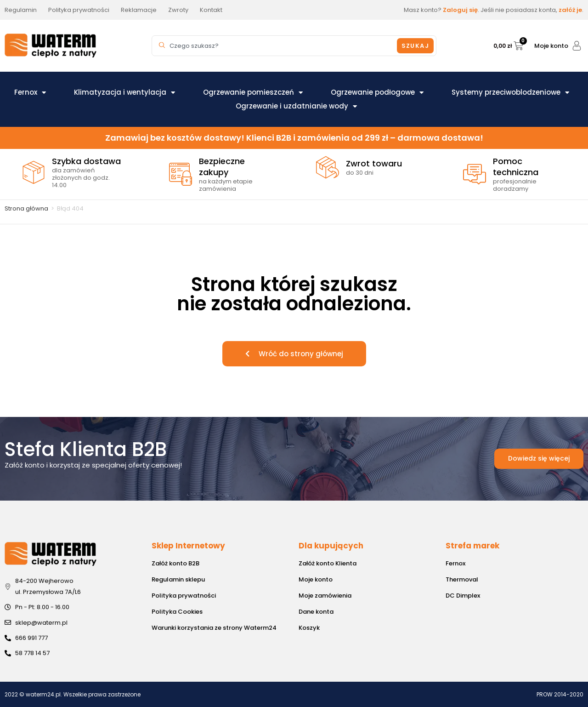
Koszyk (309, 628)
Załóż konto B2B (175, 563)
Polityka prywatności (184, 596)
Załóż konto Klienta (328, 563)
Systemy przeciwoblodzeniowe (510, 92)
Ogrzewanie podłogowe (377, 92)
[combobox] (276, 46)
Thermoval (462, 579)
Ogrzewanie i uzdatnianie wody (296, 106)
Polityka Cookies (177, 612)
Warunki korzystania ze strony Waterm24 (214, 628)
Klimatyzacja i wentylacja (124, 92)
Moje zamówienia (325, 596)
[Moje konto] (577, 46)
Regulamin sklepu (178, 579)
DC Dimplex (463, 596)
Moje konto (551, 46)
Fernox (30, 92)
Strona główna (26, 208)
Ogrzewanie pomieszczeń (253, 92)
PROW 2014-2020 (560, 694)
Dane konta (316, 612)
